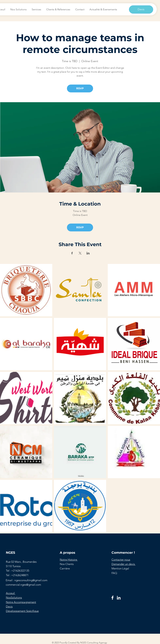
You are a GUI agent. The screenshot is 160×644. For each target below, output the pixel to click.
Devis (9, 607)
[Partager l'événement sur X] (80, 253)
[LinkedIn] (119, 598)
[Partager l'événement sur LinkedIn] (88, 253)
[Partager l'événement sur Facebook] (72, 253)
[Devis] (141, 9)
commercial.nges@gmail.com (23, 585)
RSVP (80, 88)
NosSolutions (14, 598)
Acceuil (11, 593)
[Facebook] (112, 598)
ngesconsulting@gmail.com (31, 580)
